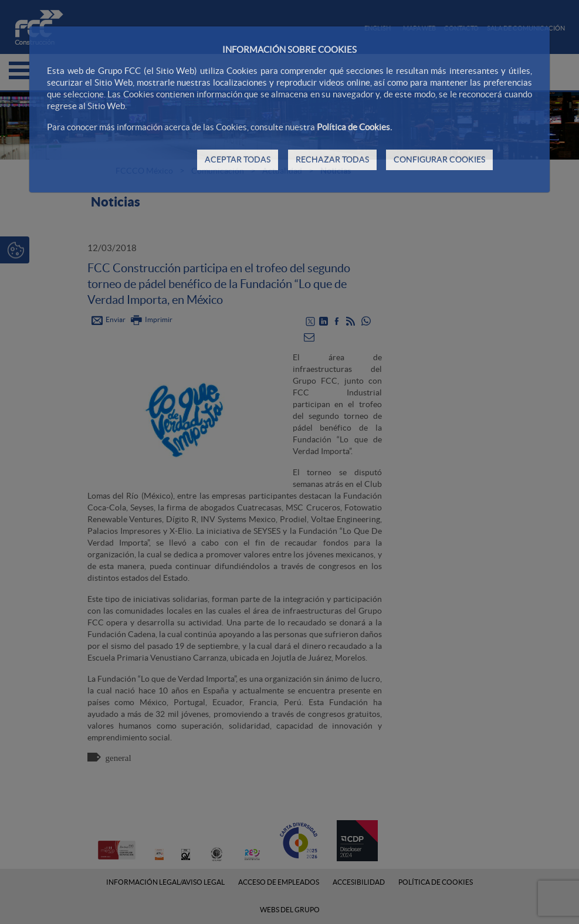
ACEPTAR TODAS (238, 160)
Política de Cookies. (354, 127)
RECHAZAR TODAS (332, 160)
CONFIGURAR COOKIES (439, 160)
